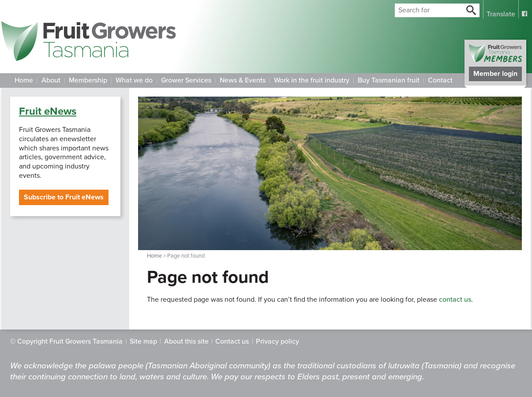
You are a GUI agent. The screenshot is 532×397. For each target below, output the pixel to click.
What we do (134, 80)
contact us (455, 300)
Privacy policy (277, 341)
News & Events (243, 80)
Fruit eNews (48, 111)
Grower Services (186, 80)
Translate (501, 14)
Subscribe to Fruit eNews (64, 197)
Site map (143, 341)
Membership (88, 80)
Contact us (232, 341)
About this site (186, 341)
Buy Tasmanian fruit (389, 80)
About (51, 80)
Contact (440, 80)
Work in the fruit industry (312, 80)
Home (24, 80)
